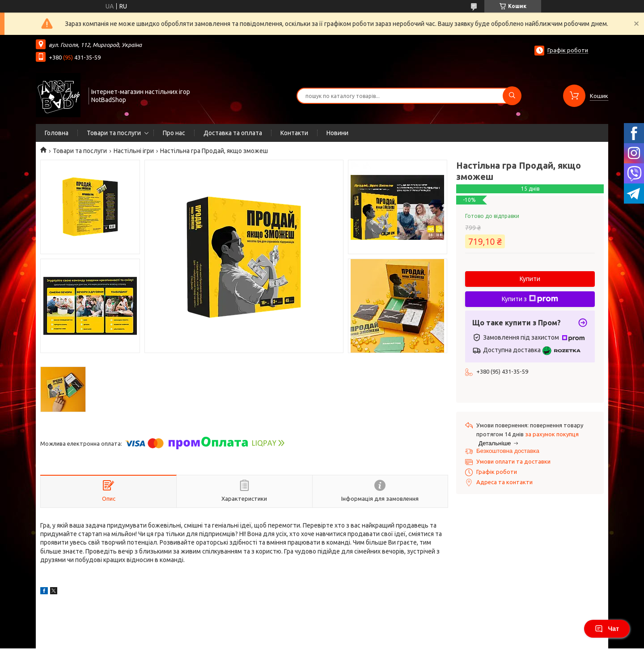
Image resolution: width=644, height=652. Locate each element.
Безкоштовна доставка (508, 451)
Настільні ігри (134, 151)
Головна (57, 133)
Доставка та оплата (233, 133)
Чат (607, 629)
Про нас (174, 133)
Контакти (294, 133)
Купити (530, 279)
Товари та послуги (114, 133)
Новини (337, 133)
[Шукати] (512, 96)
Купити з (530, 299)
